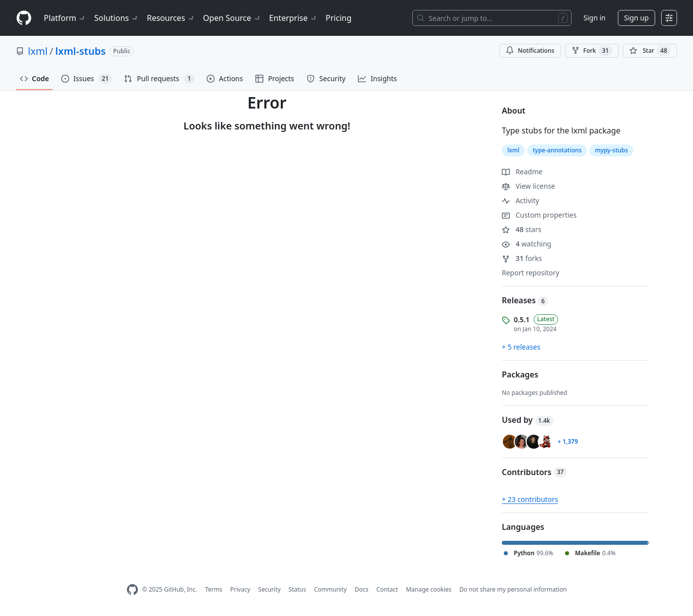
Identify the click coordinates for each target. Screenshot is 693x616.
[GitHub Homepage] (132, 590)
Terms (214, 589)
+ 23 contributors (530, 499)
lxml (38, 51)
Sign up (636, 18)
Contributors (534, 472)
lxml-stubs (80, 51)
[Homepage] (24, 18)
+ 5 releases (521, 347)
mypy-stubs (611, 150)
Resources (171, 18)
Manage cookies (428, 589)
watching (526, 244)
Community (331, 589)
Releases (525, 300)
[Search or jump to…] (492, 18)
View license (528, 186)
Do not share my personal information (513, 589)
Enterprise (293, 18)
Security (270, 589)
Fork (592, 51)
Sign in (594, 18)
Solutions (116, 18)
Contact (387, 589)
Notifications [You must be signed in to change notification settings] (530, 51)
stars (521, 229)
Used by (528, 420)
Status (297, 589)
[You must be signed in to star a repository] (650, 51)
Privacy (240, 589)
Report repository (530, 273)
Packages (520, 374)
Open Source (232, 18)
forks (522, 258)
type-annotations (557, 150)
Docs (361, 589)
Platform (65, 18)
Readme (522, 172)
